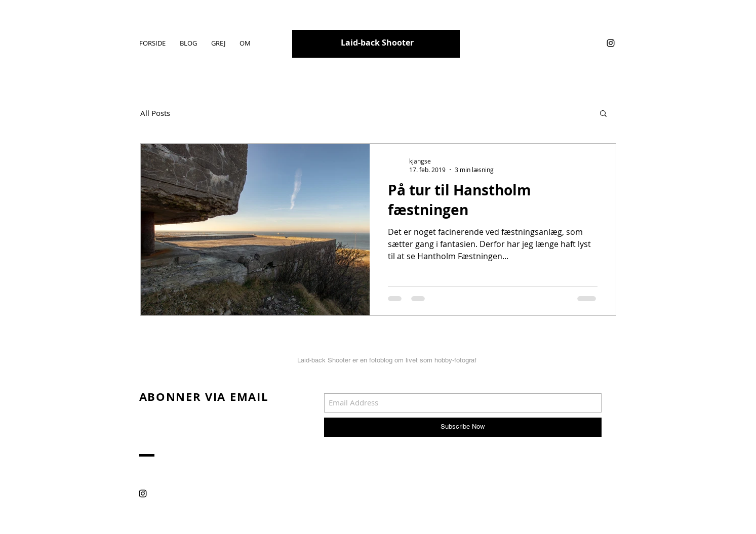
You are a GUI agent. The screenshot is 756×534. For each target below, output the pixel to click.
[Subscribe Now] (463, 427)
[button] (603, 114)
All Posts (155, 113)
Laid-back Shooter (377, 43)
